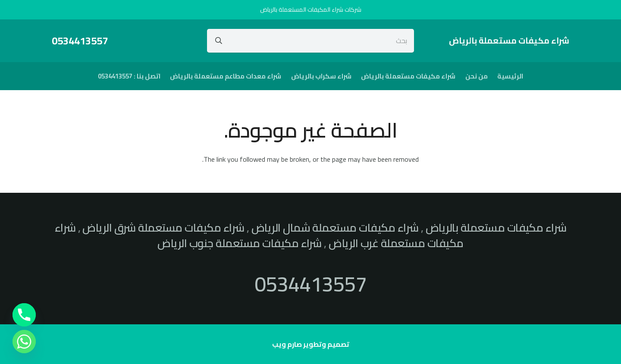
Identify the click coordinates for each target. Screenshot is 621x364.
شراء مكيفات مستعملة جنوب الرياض (240, 243)
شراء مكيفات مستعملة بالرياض (496, 228)
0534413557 (310, 284)
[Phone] (24, 315)
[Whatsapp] (24, 342)
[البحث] (219, 41)
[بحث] (311, 41)
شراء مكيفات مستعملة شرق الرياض (163, 228)
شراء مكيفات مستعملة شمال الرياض (335, 228)
